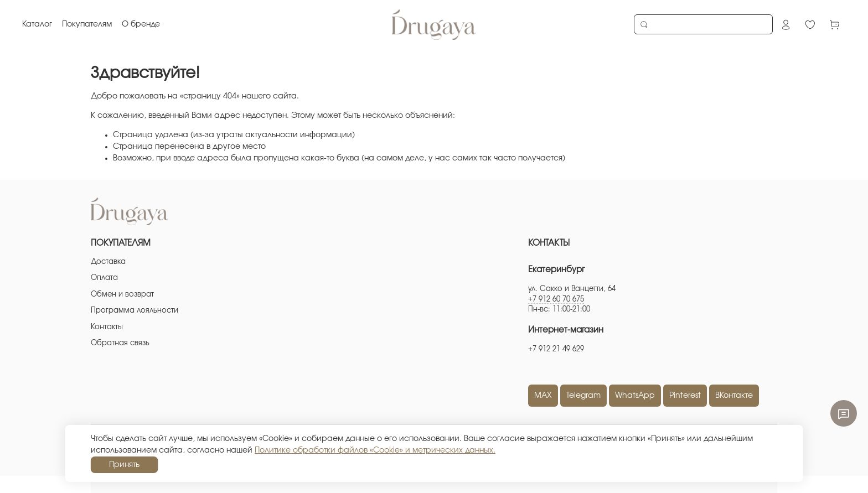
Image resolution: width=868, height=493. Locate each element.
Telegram (583, 396)
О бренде (141, 24)
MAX (543, 396)
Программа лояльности (135, 311)
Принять (124, 465)
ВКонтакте (734, 396)
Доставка (108, 262)
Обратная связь (120, 343)
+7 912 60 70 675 (556, 300)
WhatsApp (635, 396)
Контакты (107, 327)
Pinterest (685, 396)
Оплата (104, 278)
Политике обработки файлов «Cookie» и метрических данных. (375, 450)
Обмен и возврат (122, 295)
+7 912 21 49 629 (556, 349)
